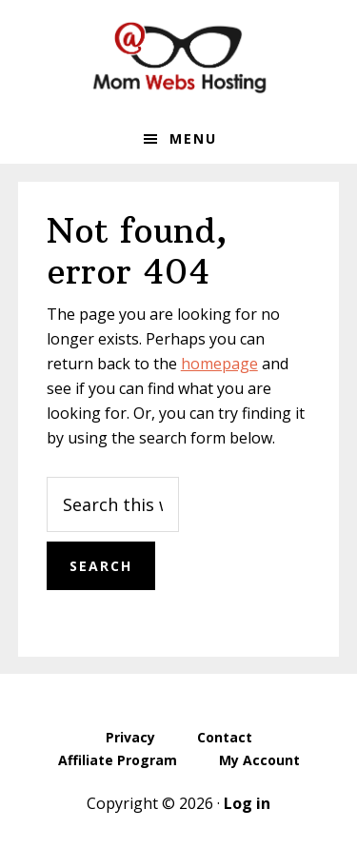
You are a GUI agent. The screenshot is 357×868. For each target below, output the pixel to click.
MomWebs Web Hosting (179, 57)
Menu (193, 138)
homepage (219, 364)
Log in (247, 803)
